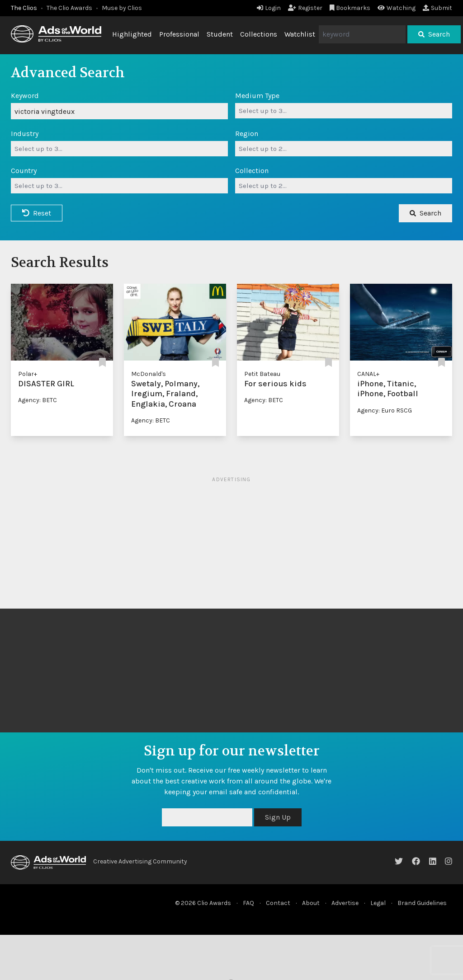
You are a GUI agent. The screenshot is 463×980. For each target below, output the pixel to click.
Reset (37, 213)
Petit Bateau (262, 374)
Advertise (345, 903)
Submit (437, 8)
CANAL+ (368, 374)
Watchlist (300, 34)
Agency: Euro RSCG (385, 410)
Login (269, 8)
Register (305, 8)
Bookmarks (350, 8)
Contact (278, 903)
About (311, 903)
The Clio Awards (69, 8)
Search (434, 34)
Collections (259, 34)
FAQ (248, 903)
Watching (397, 8)
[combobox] (344, 111)
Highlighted (132, 34)
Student (220, 34)
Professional (179, 34)
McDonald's (149, 374)
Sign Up (278, 817)
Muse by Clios (122, 8)
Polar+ (28, 374)
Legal (378, 903)
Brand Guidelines (422, 903)
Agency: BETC (38, 400)
